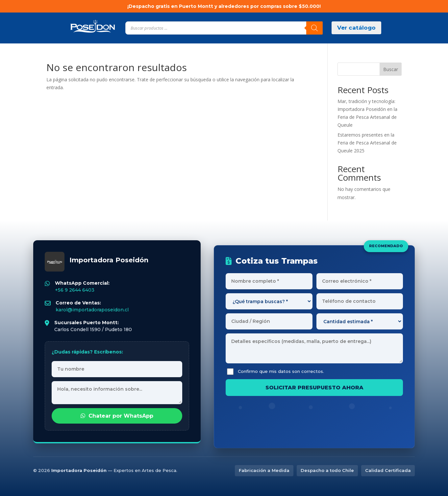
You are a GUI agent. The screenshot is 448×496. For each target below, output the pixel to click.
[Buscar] (314, 28)
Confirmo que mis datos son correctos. (275, 372)
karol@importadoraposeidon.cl (92, 310)
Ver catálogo (356, 28)
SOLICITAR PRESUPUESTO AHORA (314, 388)
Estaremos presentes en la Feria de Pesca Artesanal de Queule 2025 (367, 143)
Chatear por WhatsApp (117, 416)
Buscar (391, 69)
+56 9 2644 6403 (75, 290)
